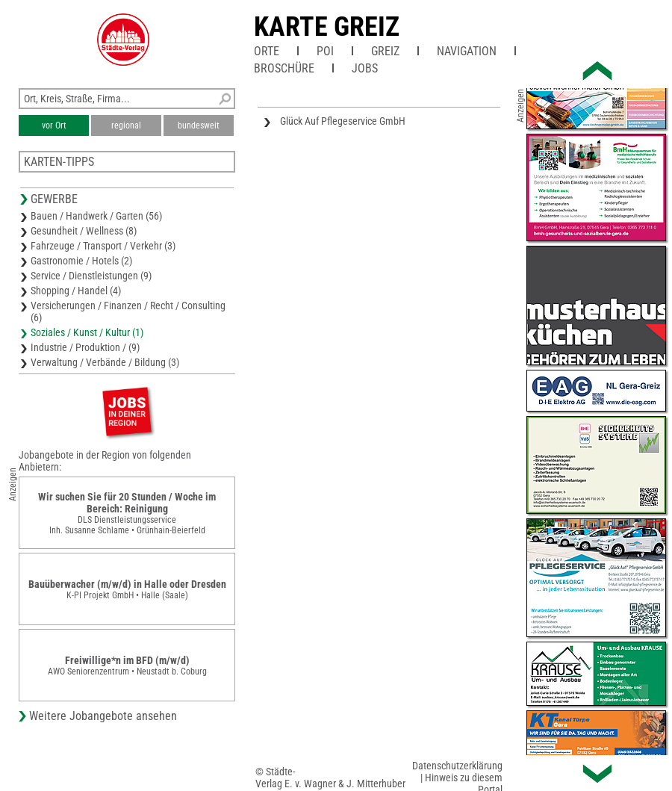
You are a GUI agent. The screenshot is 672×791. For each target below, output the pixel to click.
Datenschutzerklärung (457, 766)
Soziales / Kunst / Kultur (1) (87, 332)
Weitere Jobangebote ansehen (103, 716)
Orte (267, 51)
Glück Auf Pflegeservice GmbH (343, 121)
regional (126, 125)
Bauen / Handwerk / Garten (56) (96, 216)
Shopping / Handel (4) (76, 291)
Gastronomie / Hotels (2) (81, 261)
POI (325, 51)
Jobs (365, 68)
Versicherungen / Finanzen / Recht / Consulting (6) (128, 311)
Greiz (385, 51)
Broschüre (284, 68)
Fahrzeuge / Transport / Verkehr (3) (103, 246)
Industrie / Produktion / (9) (85, 347)
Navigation (467, 51)
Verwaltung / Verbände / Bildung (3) (105, 362)
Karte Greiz (327, 27)
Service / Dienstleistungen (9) (91, 276)
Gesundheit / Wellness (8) (84, 231)
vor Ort (54, 125)
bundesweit (199, 125)
